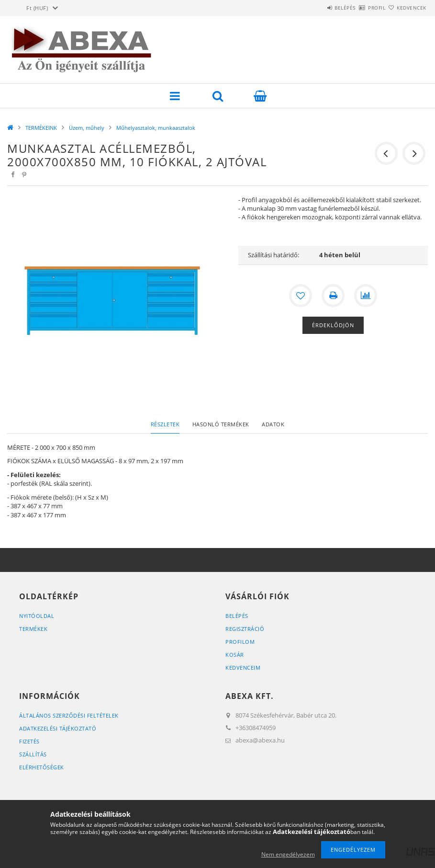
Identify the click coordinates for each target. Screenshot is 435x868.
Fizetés (29, 741)
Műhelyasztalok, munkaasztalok (156, 128)
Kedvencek (406, 8)
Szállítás (33, 754)
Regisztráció (245, 629)
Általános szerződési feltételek (69, 715)
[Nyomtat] (333, 296)
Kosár (235, 655)
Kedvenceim (243, 668)
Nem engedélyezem (288, 854)
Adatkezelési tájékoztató (58, 728)
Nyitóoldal (37, 616)
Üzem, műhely (87, 128)
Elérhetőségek (42, 767)
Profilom (240, 642)
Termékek (33, 629)
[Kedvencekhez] (301, 296)
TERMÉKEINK (41, 128)
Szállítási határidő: (273, 255)
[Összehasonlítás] (366, 296)
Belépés (317, 8)
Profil (360, 8)
